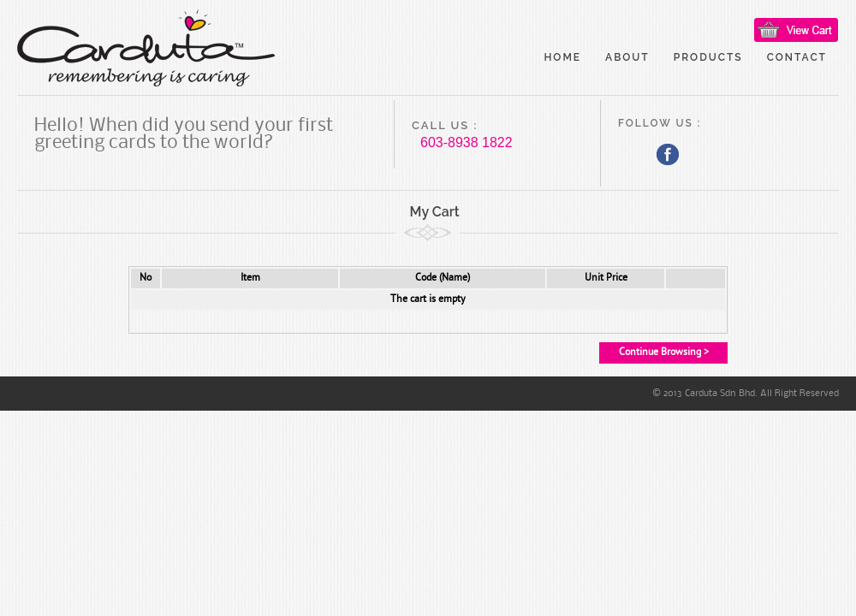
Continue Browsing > (664, 352)
